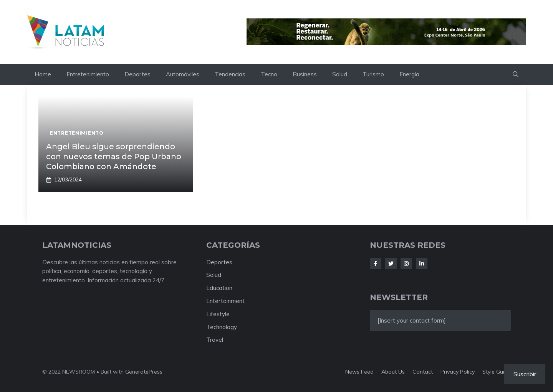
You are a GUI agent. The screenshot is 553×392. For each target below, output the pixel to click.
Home (43, 74)
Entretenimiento (88, 74)
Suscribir (525, 374)
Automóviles (183, 74)
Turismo (373, 74)
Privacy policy (458, 372)
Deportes (137, 74)
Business (305, 74)
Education (219, 288)
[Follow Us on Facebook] (376, 264)
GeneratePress (144, 372)
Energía (409, 74)
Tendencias (230, 74)
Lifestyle (218, 314)
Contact (423, 372)
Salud (340, 74)
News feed (359, 372)
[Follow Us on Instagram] (406, 264)
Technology (222, 327)
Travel (215, 340)
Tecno (269, 74)
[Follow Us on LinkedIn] (422, 264)
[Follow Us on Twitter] (391, 264)
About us (393, 372)
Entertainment (225, 301)
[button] (516, 74)
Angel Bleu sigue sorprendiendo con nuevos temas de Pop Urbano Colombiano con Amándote (114, 156)
